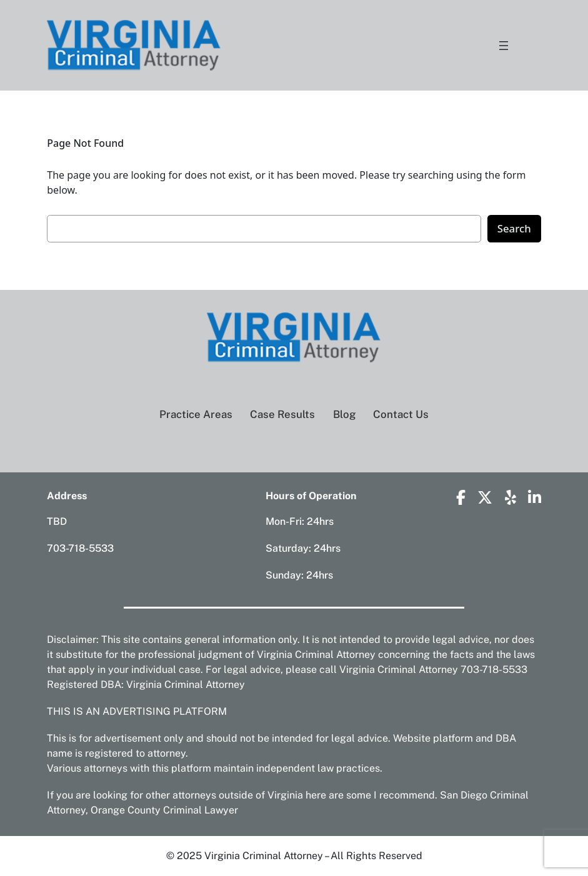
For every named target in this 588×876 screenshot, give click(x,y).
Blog (344, 414)
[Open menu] (504, 46)
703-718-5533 (80, 548)
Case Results (282, 414)
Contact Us (401, 414)
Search (514, 228)
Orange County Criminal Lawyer (164, 810)
